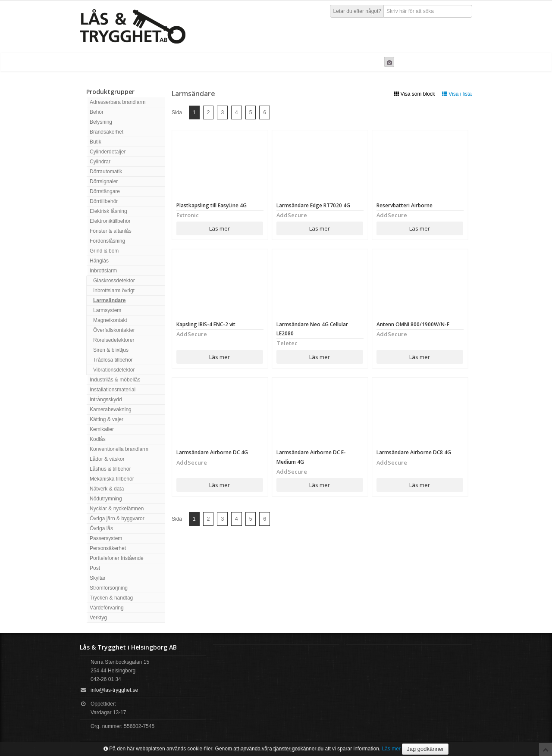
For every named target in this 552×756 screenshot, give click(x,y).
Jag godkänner (425, 749)
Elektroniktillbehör (110, 221)
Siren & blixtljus (111, 350)
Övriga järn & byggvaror (117, 519)
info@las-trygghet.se (114, 690)
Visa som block (414, 94)
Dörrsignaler (104, 181)
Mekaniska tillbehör (112, 479)
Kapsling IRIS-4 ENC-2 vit (206, 324)
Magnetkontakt (110, 320)
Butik (96, 142)
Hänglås (99, 261)
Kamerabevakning (111, 409)
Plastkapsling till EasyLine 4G (212, 205)
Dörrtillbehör (104, 201)
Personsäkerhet (108, 548)
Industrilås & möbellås (115, 380)
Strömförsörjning (109, 588)
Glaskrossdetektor (114, 281)
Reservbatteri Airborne (405, 205)
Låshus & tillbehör (110, 469)
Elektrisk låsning (108, 211)
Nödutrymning (106, 499)
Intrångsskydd (106, 400)
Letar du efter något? (357, 11)
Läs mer (220, 228)
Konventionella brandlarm (119, 449)
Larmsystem (107, 310)
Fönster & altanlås (111, 231)
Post (95, 568)
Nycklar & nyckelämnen (117, 509)
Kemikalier (102, 429)
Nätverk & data (107, 489)
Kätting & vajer (107, 419)
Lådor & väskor (107, 459)
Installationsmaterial (113, 390)
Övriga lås (101, 528)
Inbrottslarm (103, 271)
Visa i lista (457, 94)
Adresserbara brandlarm (118, 102)
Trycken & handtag (111, 598)
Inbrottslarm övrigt (114, 291)
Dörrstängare (105, 191)
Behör (97, 112)
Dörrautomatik (106, 172)
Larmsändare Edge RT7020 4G (313, 205)
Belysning (101, 122)
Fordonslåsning (107, 241)
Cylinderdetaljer (108, 152)
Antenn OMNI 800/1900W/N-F (413, 324)
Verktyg (98, 618)
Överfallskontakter (114, 330)
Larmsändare (109, 300)
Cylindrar (100, 162)
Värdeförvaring (107, 608)
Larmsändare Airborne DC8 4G (414, 452)
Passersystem (106, 538)
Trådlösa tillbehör (113, 360)
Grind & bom (104, 251)
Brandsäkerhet (107, 132)
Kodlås (98, 439)
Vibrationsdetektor (114, 370)
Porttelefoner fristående (117, 558)
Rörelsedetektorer (114, 340)
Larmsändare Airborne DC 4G (212, 452)
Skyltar (98, 578)
